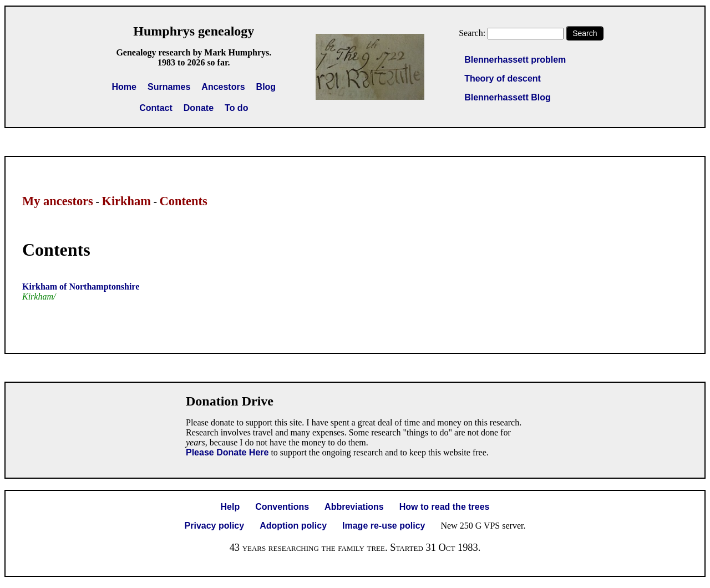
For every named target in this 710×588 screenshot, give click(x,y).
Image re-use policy (384, 526)
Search (585, 33)
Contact (156, 108)
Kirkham (126, 201)
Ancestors (223, 87)
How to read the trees (445, 507)
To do (236, 108)
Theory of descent (503, 78)
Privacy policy (215, 526)
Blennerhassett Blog (508, 97)
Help (230, 507)
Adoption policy (293, 526)
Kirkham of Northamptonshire (81, 287)
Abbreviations (354, 507)
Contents (184, 201)
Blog (266, 87)
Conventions (282, 507)
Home (124, 87)
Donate (199, 108)
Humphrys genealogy (194, 31)
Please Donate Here (227, 452)
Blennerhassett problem (515, 60)
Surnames (169, 87)
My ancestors (58, 201)
